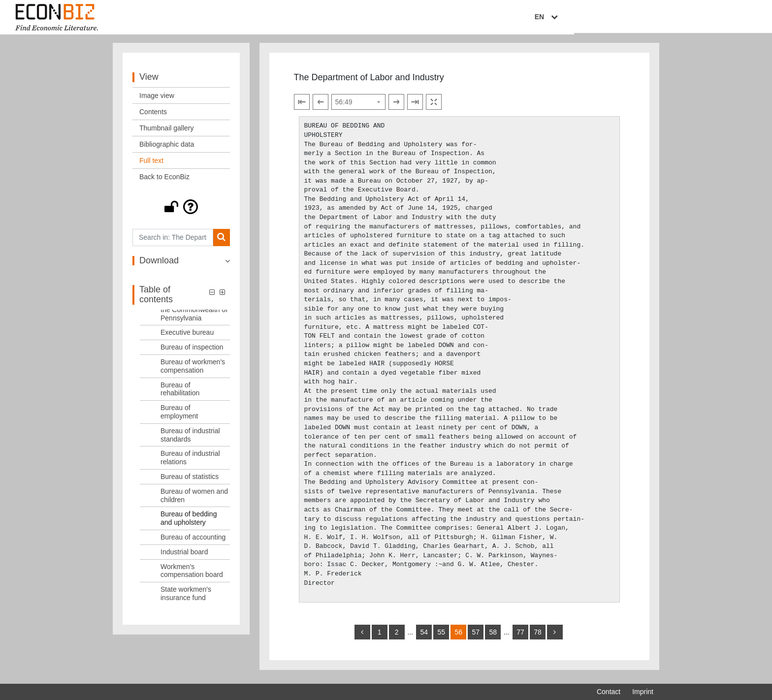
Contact (609, 692)
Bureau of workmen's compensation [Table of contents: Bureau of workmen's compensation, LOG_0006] (193, 370)
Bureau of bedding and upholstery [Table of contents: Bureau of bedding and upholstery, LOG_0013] (189, 523)
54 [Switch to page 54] (424, 636)
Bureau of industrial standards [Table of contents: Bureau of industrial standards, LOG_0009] (190, 439)
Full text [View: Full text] (151, 164)
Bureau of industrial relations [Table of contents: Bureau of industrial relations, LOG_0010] (190, 462)
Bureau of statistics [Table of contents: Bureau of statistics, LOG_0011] (190, 480)
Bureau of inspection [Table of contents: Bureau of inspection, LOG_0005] (192, 351)
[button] (181, 211)
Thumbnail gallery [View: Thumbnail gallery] (167, 132)
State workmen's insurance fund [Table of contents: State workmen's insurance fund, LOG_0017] (186, 597)
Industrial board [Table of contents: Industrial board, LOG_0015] (184, 556)
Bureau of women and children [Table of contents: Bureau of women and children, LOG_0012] (194, 499)
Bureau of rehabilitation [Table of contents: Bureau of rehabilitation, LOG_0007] (180, 393)
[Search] (221, 241)
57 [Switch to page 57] (476, 636)
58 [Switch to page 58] (493, 636)
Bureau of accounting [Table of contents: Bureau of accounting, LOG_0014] (193, 541)
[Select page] (358, 106)
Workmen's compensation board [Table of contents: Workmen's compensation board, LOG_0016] (192, 575)
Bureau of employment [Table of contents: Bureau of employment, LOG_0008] (179, 416)
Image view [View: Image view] (157, 99)
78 (538, 636)
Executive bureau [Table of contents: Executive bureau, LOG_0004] (187, 337)
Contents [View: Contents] (153, 116)
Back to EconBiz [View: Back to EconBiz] (164, 181)
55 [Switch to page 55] (441, 636)
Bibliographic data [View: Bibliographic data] (167, 148)
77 (520, 636)
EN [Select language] (646, 18)
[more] (555, 636)
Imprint (643, 692)
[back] (362, 636)
